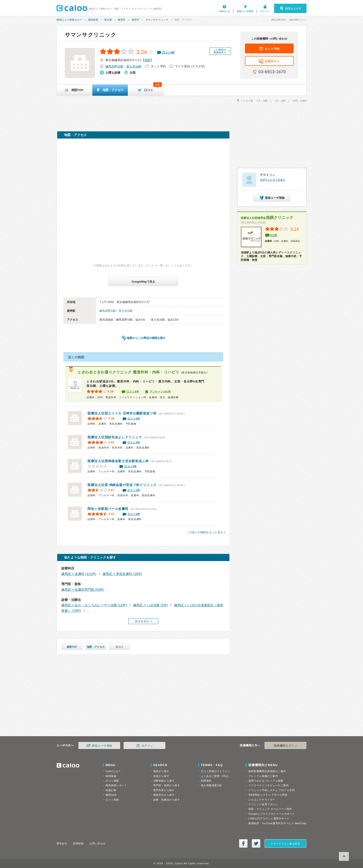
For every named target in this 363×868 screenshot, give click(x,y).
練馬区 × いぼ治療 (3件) (150, 605)
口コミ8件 (133, 391)
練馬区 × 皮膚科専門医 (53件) (83, 590)
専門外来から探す (164, 790)
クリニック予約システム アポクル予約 (272, 790)
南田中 (136, 20)
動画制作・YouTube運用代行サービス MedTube (277, 823)
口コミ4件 (134, 442)
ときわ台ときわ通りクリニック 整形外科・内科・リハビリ (128, 372)
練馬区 (122, 20)
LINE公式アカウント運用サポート (269, 818)
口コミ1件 (134, 490)
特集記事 (111, 790)
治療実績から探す (164, 781)
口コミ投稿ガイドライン (216, 771)
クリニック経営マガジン (263, 804)
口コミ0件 (131, 466)
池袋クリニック (267, 218)
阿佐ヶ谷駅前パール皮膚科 (108, 509)
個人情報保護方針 (212, 785)
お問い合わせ (97, 843)
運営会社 (62, 843)
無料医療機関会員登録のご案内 (267, 771)
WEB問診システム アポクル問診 (268, 795)
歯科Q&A (111, 795)
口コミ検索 (112, 781)
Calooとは (224, 11)
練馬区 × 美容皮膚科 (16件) (122, 574)
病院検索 (93, 20)
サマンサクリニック (157, 20)
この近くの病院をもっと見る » (206, 532)
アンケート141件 (160, 391)
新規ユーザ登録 (245, 11)
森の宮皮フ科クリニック (122, 485)
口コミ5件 (134, 419)
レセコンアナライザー (262, 800)
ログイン (265, 11)
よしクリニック (115, 437)
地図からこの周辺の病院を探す (146, 338)
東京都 (108, 20)
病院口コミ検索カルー (69, 20)
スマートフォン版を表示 (285, 844)
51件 (274, 235)
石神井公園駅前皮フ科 (122, 413)
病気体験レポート (116, 785)
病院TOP (72, 647)
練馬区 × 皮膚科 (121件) (79, 574)
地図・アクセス (96, 647)
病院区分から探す (164, 795)
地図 (147, 60)
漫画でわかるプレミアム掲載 (266, 781)
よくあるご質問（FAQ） (216, 776)
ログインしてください (273, 180)
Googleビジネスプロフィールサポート (272, 814)
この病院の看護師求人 (220, 51)
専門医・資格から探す (167, 785)
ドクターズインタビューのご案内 (268, 785)
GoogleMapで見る (143, 282)
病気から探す (161, 771)
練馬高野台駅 (114, 66)
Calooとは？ (113, 771)
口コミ (120, 647)
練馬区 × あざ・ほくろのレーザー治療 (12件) (94, 605)
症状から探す (161, 776)
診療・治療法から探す (167, 800)
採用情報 (78, 843)
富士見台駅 (134, 66)
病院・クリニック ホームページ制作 (270, 809)
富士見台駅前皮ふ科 (118, 461)
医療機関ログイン (285, 746)
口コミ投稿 (112, 800)
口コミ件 (168, 53)
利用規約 (206, 781)
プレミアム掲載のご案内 (263, 776)
